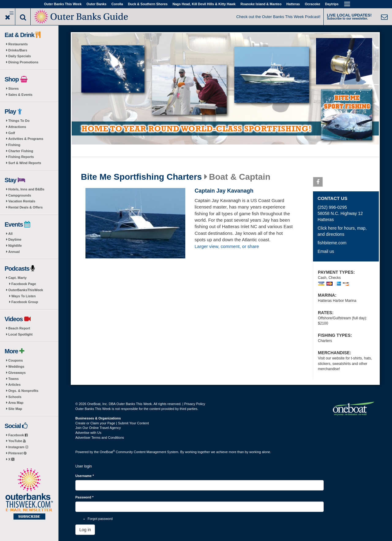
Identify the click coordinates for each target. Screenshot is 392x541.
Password (84, 497)
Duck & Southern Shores (148, 4)
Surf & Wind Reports (25, 163)
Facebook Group (25, 302)
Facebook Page (24, 284)
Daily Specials (20, 56)
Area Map (16, 403)
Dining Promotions (23, 62)
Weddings (16, 366)
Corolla (117, 4)
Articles (14, 385)
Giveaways (17, 373)
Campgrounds (20, 195)
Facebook (18, 435)
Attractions (17, 127)
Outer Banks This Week (63, 4)
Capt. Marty (17, 278)
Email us (326, 251)
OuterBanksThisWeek (26, 290)
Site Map (15, 409)
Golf (12, 133)
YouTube (17, 441)
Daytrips (332, 4)
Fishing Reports (21, 157)
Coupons (16, 360)
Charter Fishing (21, 151)
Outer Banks (96, 4)
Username (85, 476)
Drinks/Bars (18, 50)
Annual (14, 252)
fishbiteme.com (332, 243)
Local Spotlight (20, 334)
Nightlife (15, 246)
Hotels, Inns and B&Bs (26, 189)
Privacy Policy (194, 404)
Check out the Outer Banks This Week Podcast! (279, 17)
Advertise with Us (88, 433)
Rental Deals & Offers (25, 207)
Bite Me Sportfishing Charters (141, 177)
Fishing (14, 145)
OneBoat (107, 452)
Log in (85, 530)
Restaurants (18, 44)
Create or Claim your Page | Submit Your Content (112, 423)
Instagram (18, 447)
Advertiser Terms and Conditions (100, 438)
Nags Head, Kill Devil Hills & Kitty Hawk (204, 4)
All (10, 234)
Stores (13, 88)
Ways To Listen (23, 296)
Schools (15, 397)
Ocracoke (312, 4)
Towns (13, 379)
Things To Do (19, 121)
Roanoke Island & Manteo (261, 4)
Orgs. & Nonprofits (23, 391)
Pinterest (17, 453)
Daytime (15, 239)
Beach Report (19, 328)
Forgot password (100, 519)
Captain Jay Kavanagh (224, 191)
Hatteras (293, 4)
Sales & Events (20, 95)
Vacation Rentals (22, 201)
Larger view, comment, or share (227, 246)
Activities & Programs (26, 139)
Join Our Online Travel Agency (98, 428)
